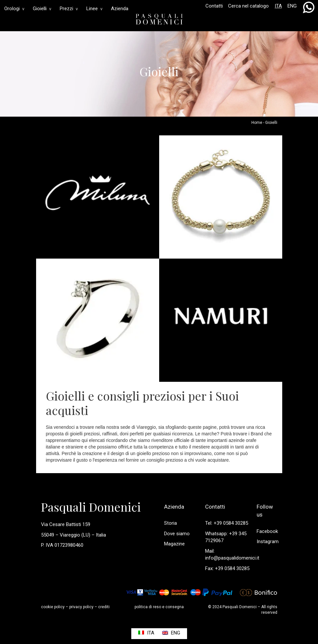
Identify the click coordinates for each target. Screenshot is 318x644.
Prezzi (69, 9)
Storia (170, 523)
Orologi (14, 9)
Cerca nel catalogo (248, 6)
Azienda (120, 9)
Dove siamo (177, 534)
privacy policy (81, 607)
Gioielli (42, 9)
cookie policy (53, 607)
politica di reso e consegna (159, 607)
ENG (292, 6)
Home (257, 123)
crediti (104, 607)
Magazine (174, 544)
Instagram (268, 541)
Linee (94, 9)
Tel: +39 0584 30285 (227, 523)
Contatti (214, 6)
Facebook (267, 531)
